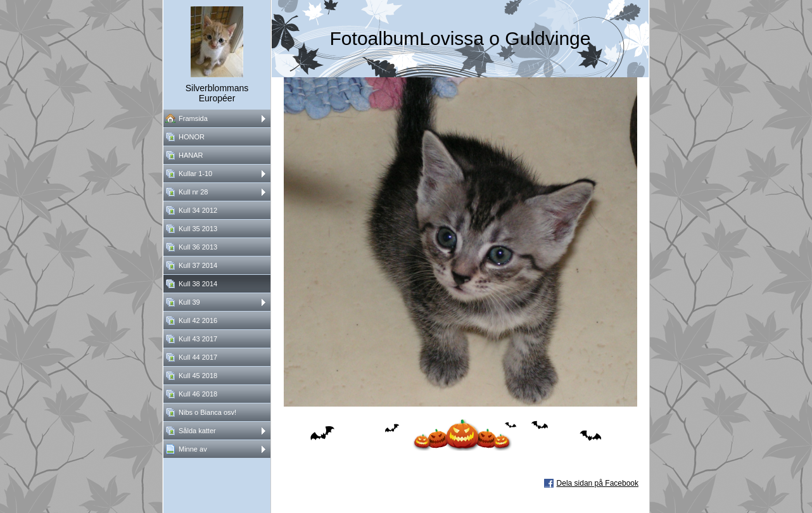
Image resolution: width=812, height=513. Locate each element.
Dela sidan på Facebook (598, 483)
